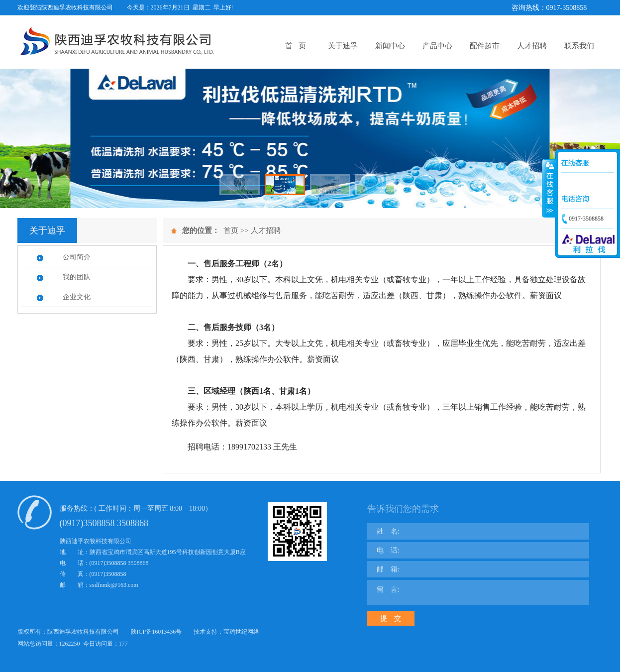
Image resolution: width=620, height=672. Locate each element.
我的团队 (77, 277)
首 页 (295, 46)
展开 (549, 189)
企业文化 (77, 297)
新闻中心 (390, 46)
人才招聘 (532, 46)
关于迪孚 (343, 46)
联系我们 (579, 46)
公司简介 (77, 257)
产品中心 (437, 46)
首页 (231, 230)
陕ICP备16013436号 (156, 632)
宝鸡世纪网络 (241, 632)
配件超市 (485, 46)
